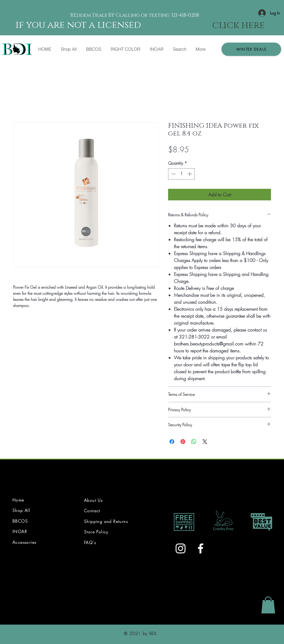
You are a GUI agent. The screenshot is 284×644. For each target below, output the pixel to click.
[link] (268, 605)
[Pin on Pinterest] (183, 442)
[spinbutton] (182, 174)
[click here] (238, 25)
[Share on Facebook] (172, 442)
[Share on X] (205, 442)
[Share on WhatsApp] (194, 442)
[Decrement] (173, 174)
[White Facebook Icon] (201, 548)
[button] (251, 49)
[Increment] (190, 174)
